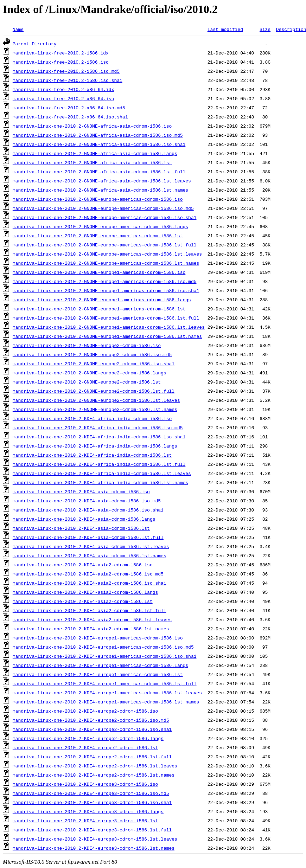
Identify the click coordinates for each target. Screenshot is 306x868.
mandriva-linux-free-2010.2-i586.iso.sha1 (68, 80)
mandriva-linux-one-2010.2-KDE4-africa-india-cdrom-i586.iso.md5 (98, 427)
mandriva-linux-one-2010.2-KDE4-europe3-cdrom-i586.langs (88, 811)
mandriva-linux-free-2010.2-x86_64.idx (63, 89)
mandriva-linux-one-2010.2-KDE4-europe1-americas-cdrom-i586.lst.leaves (107, 693)
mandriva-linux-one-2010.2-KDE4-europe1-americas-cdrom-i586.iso (98, 638)
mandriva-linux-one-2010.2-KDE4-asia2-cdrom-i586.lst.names (91, 629)
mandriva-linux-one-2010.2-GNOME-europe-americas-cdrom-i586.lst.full (105, 245)
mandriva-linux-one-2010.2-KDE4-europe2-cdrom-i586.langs (88, 738)
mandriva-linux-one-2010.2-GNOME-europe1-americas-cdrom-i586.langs (102, 300)
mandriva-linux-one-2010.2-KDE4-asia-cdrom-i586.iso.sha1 (88, 510)
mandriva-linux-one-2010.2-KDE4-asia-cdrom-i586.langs (84, 519)
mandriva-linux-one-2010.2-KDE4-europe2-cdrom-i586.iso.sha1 (92, 729)
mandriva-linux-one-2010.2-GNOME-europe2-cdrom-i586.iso (87, 345)
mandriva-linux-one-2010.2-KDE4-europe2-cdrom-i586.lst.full (92, 757)
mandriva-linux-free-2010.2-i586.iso (61, 62)
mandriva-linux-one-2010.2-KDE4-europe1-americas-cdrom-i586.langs (100, 665)
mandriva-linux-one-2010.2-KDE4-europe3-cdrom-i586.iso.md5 (91, 793)
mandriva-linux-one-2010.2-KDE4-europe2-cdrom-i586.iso (85, 711)
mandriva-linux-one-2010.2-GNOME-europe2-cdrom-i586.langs (90, 373)
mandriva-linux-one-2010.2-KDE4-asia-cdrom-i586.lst (81, 528)
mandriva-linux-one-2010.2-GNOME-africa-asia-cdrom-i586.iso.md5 (98, 135)
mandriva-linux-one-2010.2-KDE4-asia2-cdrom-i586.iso (83, 565)
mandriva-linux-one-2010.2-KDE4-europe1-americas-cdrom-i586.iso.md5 (103, 647)
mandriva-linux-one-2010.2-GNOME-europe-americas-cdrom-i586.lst (98, 236)
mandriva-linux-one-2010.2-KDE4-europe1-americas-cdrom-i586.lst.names (106, 702)
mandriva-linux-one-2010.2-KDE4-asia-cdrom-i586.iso (81, 491)
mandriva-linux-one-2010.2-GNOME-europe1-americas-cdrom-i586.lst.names (107, 336)
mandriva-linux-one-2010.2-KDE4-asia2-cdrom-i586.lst (83, 601)
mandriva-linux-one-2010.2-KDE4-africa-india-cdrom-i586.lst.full (99, 464)
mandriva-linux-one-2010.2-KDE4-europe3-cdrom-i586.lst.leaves (95, 839)
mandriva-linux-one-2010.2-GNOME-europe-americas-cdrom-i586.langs (100, 226)
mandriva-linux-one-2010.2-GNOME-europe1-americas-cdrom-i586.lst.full (106, 318)
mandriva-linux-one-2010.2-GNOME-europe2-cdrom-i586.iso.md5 (92, 354)
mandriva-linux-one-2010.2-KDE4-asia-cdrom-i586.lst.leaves (91, 546)
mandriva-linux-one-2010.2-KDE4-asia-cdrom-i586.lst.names (90, 555)
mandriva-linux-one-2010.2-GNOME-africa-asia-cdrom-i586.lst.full (99, 172)
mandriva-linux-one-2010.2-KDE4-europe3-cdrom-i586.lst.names (94, 848)
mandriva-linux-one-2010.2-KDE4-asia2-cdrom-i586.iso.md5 (88, 574)
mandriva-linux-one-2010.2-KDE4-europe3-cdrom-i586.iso (85, 784)
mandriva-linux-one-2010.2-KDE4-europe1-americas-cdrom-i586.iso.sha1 (105, 656)
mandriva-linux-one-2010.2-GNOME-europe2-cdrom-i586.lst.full (94, 391)
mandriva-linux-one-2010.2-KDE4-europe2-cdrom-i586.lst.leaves (95, 766)
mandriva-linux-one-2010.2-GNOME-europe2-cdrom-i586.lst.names (95, 409)
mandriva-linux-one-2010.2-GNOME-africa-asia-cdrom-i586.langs (95, 153)
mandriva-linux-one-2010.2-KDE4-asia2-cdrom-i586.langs (85, 592)
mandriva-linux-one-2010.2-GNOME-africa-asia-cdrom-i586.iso (92, 126)
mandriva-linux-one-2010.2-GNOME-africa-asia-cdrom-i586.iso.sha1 (99, 144)
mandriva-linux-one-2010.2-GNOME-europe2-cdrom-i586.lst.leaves (96, 400)
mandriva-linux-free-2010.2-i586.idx (61, 53)
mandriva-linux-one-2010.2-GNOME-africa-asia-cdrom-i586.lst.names (100, 190)
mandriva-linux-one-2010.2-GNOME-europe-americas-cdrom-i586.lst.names (106, 263)
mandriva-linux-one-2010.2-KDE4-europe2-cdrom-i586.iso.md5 (91, 720)
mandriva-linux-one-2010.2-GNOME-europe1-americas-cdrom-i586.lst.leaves (109, 327)
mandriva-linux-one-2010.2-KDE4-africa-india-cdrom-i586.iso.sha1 (99, 437)
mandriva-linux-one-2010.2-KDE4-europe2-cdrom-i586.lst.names (94, 775)
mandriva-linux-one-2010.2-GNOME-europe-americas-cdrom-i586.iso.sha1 (105, 217)
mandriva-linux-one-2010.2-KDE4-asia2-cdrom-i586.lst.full (90, 610)
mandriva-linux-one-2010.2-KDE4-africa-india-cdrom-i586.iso (92, 418)
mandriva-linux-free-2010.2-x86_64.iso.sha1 (70, 117)
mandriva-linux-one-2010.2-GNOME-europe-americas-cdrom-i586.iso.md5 (103, 208)
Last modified (225, 29)
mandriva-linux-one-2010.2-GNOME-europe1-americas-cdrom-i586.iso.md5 (105, 281)
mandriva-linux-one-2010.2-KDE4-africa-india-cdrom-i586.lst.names (100, 482)
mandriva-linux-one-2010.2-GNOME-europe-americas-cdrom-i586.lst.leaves (107, 254)
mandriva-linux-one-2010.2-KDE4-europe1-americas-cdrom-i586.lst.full (105, 683)
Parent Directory (35, 44)
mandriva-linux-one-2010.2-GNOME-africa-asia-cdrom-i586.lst (92, 162)
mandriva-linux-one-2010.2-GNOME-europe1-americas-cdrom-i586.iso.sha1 (106, 290)
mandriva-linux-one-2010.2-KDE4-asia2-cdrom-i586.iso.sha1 (90, 583)
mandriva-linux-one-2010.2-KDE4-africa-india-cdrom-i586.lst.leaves (102, 473)
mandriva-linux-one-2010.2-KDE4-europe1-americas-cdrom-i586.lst (98, 674)
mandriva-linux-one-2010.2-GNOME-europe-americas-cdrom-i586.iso (98, 199)
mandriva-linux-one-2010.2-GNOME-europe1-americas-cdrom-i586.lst (99, 309)
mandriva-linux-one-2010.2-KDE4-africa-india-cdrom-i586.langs (95, 446)
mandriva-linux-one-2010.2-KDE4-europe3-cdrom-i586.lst (85, 821)
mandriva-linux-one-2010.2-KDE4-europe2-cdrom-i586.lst (85, 747)
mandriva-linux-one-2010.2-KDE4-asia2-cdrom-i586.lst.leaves (92, 619)
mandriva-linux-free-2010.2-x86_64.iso (63, 98)
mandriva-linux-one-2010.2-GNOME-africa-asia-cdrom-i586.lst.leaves (102, 181)
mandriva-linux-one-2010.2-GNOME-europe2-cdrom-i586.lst (87, 382)
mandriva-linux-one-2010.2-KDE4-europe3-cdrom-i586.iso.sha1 (92, 802)
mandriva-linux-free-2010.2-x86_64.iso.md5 (69, 108)
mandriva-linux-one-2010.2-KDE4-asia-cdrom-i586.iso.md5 (87, 501)
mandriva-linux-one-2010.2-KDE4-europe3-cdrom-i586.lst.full (92, 830)
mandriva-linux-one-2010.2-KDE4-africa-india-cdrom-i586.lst (92, 455)
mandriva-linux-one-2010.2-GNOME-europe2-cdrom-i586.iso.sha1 (94, 364)
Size (265, 29)
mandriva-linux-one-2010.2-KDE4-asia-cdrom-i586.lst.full (88, 537)
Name (18, 29)
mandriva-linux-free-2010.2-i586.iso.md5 (66, 71)
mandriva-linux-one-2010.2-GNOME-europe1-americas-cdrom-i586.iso (99, 272)
